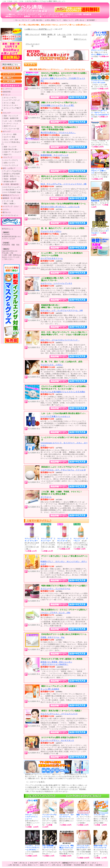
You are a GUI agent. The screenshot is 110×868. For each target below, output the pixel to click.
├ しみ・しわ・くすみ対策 (12, 121)
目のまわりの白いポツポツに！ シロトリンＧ (60, 207)
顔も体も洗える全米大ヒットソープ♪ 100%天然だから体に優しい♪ (64, 544)
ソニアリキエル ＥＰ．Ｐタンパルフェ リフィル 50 (63, 470)
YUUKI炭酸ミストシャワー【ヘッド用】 (57, 105)
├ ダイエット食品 (8, 103)
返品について (68, 20)
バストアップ (53, 14)
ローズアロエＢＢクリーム (52, 258)
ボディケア (42, 14)
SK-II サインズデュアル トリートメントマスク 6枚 (64, 184)
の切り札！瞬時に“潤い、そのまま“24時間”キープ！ (100, 204)
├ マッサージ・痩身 (9, 134)
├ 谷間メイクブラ (8, 163)
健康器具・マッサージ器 (33, 16)
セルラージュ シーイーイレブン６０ (56, 283)
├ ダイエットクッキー (10, 105)
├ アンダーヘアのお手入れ (12, 171)
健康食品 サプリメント (13, 16)
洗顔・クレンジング (32, 34)
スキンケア (32, 14)
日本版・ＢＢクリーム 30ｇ (53, 637)
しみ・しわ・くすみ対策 (64, 36)
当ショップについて (22, 20)
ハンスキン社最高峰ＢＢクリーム (32, 851)
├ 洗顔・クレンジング (10, 116)
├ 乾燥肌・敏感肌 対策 (10, 118)
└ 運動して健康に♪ (9, 204)
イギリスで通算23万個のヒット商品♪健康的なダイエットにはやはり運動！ (101, 820)
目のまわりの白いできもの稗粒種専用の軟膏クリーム (67, 851)
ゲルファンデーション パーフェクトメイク (59, 714)
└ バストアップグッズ (10, 165)
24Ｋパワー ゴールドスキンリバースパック (60, 340)
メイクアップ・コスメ (11, 206)
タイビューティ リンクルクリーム (55, 589)
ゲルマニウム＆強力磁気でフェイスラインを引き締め (63, 392)
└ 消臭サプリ (7, 155)
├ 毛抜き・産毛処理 (9, 179)
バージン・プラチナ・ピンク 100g (55, 613)
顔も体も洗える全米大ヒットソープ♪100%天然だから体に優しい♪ (48, 545)
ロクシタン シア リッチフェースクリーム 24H (62, 310)
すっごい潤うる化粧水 (50, 689)
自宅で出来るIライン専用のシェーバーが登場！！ (32, 821)
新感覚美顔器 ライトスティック (54, 155)
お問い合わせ (80, 20)
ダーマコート (46, 497)
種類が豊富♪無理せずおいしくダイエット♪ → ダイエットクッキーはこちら (57, 69)
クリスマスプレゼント (11, 215)
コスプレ (65, 16)
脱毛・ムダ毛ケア (67, 14)
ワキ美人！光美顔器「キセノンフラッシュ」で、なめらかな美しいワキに (100, 144)
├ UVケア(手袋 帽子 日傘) (11, 192)
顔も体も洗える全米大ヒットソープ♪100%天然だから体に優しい (32, 545)
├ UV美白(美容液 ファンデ (12, 190)
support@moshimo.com (10, 251)
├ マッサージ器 (8, 201)
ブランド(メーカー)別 (32, 45)
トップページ (7, 89)
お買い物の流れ (37, 20)
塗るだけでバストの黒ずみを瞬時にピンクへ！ (67, 820)
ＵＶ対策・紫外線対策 (83, 14)
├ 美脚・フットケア (9, 147)
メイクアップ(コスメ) (52, 16)
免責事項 (99, 865)
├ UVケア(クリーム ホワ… (12, 187)
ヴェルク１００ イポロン (51, 231)
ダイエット (21, 14)
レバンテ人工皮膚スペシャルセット (55, 416)
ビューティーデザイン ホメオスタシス (57, 740)
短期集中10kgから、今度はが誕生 (100, 115)
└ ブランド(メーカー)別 (11, 129)
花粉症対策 (7, 92)
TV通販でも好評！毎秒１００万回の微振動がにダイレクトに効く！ (84, 852)
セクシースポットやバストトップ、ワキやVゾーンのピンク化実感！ (84, 820)
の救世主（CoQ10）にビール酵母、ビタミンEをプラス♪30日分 (100, 84)
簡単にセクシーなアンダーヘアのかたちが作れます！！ (49, 850)
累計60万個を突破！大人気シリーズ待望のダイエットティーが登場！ (100, 174)
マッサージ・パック (80, 34)
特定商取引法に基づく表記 (83, 865)
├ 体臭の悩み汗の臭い (10, 149)
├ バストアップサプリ (10, 160)
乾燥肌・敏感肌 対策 (48, 36)
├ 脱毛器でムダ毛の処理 (11, 174)
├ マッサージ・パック (10, 124)
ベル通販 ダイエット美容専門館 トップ (38, 29)
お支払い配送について (53, 20)
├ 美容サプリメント (9, 126)
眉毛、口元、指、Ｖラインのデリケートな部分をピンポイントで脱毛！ (49, 821)
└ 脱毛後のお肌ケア (9, 182)
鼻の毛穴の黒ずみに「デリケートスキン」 (58, 133)
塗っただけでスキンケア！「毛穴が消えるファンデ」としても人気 (101, 852)
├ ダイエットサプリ (9, 98)
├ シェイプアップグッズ (11, 100)
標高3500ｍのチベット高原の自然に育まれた (100, 232)
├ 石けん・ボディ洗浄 (10, 140)
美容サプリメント (80, 39)
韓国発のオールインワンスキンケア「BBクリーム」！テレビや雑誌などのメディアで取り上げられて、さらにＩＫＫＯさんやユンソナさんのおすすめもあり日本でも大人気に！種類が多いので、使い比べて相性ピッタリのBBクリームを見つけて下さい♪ (56, 776)
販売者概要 (91, 20)
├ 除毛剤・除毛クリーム (11, 176)
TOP (16, 863)
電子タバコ (7, 212)
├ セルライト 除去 (9, 137)
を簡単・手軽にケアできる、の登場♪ (100, 54)
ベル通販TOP (10, 14)
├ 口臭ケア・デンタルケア (12, 152)
